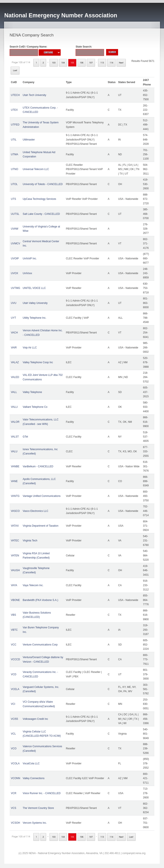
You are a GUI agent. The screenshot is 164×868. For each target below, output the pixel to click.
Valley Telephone (32, 392)
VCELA (15, 689)
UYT (13, 318)
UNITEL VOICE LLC (34, 288)
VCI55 (14, 719)
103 (54, 63)
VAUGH (15, 570)
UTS (13, 199)
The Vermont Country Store (38, 808)
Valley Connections (34, 778)
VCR (14, 793)
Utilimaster (29, 140)
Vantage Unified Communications (42, 496)
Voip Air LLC (30, 348)
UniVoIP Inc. (30, 258)
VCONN (15, 778)
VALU (14, 451)
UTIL (14, 140)
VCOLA (15, 763)
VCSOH (15, 823)
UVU (14, 303)
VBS (13, 615)
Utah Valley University (35, 303)
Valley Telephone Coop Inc (38, 362)
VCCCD (15, 659)
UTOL (14, 184)
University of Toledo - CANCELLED (43, 184)
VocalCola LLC (31, 763)
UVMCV (15, 244)
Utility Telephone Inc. (34, 318)
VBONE (15, 600)
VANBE (15, 466)
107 (91, 63)
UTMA (15, 154)
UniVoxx (27, 273)
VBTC (14, 630)
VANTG (15, 496)
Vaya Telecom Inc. (33, 585)
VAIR (14, 348)
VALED (15, 377)
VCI (13, 704)
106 (82, 63)
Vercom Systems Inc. (35, 823)
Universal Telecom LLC (36, 169)
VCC (14, 645)
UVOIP (15, 258)
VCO (14, 748)
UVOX (15, 273)
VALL (14, 392)
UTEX (14, 110)
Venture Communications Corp (40, 645)
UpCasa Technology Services (39, 199)
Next (121, 63)
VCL (13, 734)
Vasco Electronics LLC (35, 511)
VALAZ (15, 362)
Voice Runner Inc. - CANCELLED (42, 793)
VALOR (15, 422)
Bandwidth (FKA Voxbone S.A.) (40, 600)
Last (15, 70)
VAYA (14, 585)
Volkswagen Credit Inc (35, 719)
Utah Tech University (34, 95)
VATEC (15, 541)
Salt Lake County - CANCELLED (41, 214)
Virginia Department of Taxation (40, 526)
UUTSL (15, 214)
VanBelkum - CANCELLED (38, 466)
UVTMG (15, 288)
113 (102, 63)
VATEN (15, 556)
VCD (14, 674)
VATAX (15, 526)
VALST (15, 437)
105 (72, 63)
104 (63, 63)
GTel (25, 437)
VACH (14, 333)
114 (111, 63)
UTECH (15, 95)
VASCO (15, 511)
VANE (14, 481)
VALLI (14, 407)
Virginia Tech (30, 541)
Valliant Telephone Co (35, 407)
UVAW (15, 229)
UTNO (15, 169)
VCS (14, 808)
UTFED (15, 125)
